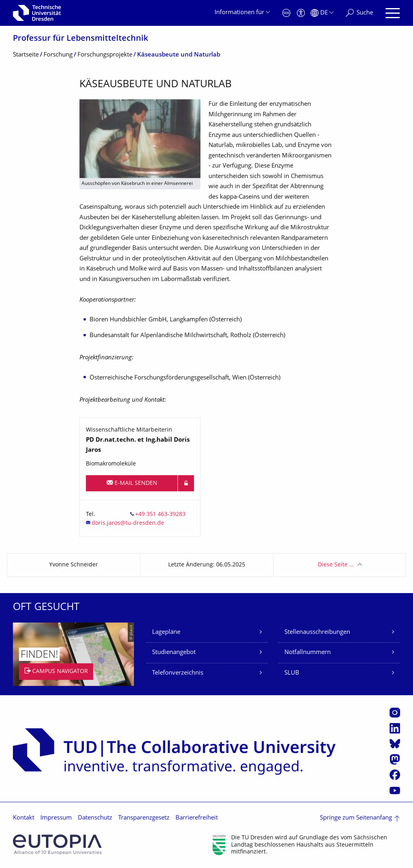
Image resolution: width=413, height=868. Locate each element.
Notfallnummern (308, 653)
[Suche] (359, 13)
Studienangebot (174, 653)
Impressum (56, 818)
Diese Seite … (336, 565)
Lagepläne (166, 632)
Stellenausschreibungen (317, 632)
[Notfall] (286, 13)
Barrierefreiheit (197, 818)
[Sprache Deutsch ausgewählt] (322, 13)
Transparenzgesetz (144, 818)
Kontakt (24, 818)
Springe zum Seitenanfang (356, 818)
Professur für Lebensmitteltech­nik (80, 39)
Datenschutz (95, 818)
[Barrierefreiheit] (301, 13)
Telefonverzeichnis (178, 673)
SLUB (292, 673)
